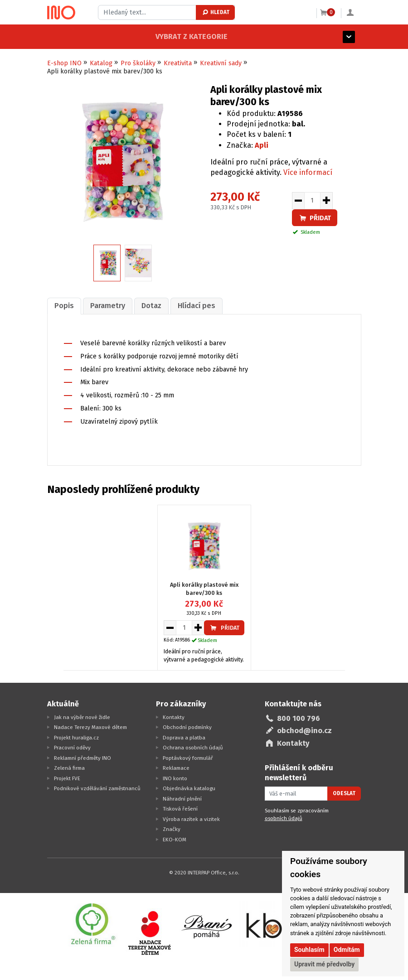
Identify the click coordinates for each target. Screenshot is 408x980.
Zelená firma (69, 768)
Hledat (216, 12)
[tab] (63, 306)
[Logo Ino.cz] (61, 13)
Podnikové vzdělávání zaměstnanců (97, 788)
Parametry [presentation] (105, 306)
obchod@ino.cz (304, 730)
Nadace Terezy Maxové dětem (90, 727)
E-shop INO (64, 63)
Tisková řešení (180, 808)
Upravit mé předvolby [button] (324, 964)
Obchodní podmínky (187, 727)
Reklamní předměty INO (83, 757)
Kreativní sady (221, 63)
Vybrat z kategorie (83, 36)
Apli (262, 145)
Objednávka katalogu (189, 788)
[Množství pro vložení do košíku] (312, 201)
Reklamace (176, 768)
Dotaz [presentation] (148, 306)
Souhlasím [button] (309, 950)
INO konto (175, 777)
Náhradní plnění (182, 798)
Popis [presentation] (63, 306)
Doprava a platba (184, 737)
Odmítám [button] (347, 950)
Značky (172, 829)
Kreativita (178, 63)
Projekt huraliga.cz (76, 737)
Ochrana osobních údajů (193, 747)
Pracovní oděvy (72, 747)
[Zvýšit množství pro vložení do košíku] (327, 201)
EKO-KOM (175, 839)
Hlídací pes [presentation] (192, 306)
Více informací (308, 172)
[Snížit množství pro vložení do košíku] (298, 201)
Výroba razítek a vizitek (191, 818)
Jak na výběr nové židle (82, 716)
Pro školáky (138, 63)
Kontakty (174, 716)
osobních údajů (284, 818)
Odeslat (344, 793)
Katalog (101, 63)
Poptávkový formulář (188, 757)
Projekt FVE (67, 777)
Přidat (315, 218)
